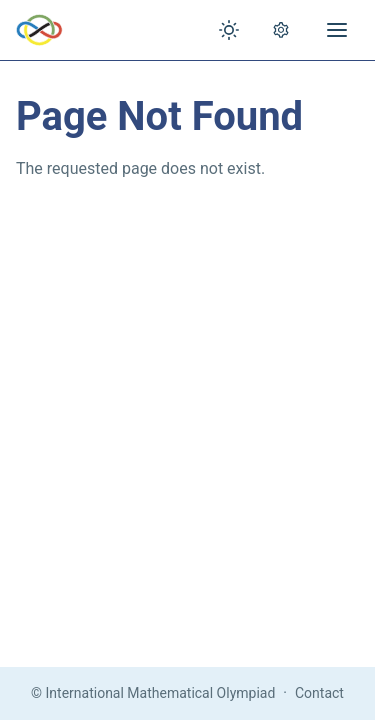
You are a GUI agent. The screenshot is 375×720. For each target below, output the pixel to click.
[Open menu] (337, 30)
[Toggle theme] (229, 30)
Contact (319, 693)
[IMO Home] (39, 30)
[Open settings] (281, 30)
